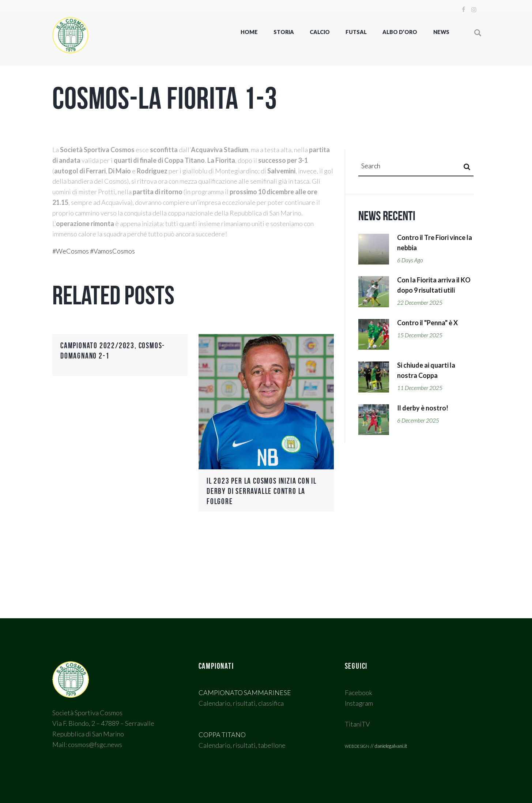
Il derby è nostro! (423, 408)
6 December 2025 (418, 420)
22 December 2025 (420, 303)
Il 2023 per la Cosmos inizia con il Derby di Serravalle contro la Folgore (262, 491)
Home (249, 32)
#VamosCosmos (112, 251)
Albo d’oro (400, 32)
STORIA (284, 32)
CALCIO (320, 32)
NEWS (441, 32)
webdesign (357, 746)
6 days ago (410, 260)
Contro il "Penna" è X (427, 323)
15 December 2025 (420, 335)
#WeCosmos (71, 251)
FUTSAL (356, 32)
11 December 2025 (420, 388)
